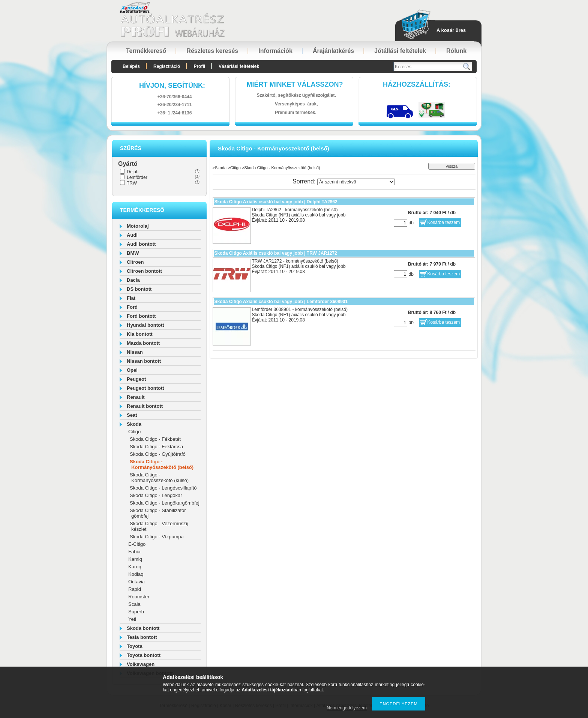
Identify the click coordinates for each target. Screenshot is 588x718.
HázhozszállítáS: (417, 84)
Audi (132, 235)
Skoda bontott (143, 628)
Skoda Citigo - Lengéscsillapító (163, 488)
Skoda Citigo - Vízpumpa (157, 537)
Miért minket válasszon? (295, 84)
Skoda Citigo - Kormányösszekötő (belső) (162, 464)
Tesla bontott (142, 637)
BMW (133, 253)
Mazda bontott (143, 343)
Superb (136, 612)
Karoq (135, 567)
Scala (134, 604)
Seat (132, 415)
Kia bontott (140, 334)
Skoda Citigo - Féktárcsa (156, 447)
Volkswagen (141, 664)
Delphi (133, 172)
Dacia (133, 280)
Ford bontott (141, 316)
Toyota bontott (144, 655)
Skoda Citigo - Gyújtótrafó (158, 454)
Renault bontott (145, 406)
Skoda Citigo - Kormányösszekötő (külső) (159, 478)
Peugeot (136, 379)
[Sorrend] (356, 182)
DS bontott (139, 289)
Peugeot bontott (145, 388)
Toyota (135, 646)
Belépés (131, 66)
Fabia (134, 552)
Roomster (139, 597)
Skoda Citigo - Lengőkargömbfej (165, 503)
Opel (132, 370)
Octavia (136, 582)
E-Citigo (137, 544)
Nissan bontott (144, 361)
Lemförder (137, 177)
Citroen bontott (144, 271)
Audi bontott (141, 244)
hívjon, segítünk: (172, 86)
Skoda (134, 424)
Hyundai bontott (145, 325)
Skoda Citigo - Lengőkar (156, 495)
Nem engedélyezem (347, 708)
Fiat (131, 298)
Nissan (135, 352)
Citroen (135, 262)
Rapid (135, 589)
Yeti (132, 619)
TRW (132, 183)
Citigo (134, 432)
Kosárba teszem (444, 222)
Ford (132, 307)
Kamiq (135, 559)
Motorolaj (138, 226)
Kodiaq (136, 574)
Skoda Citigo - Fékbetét (155, 439)
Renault (136, 397)
